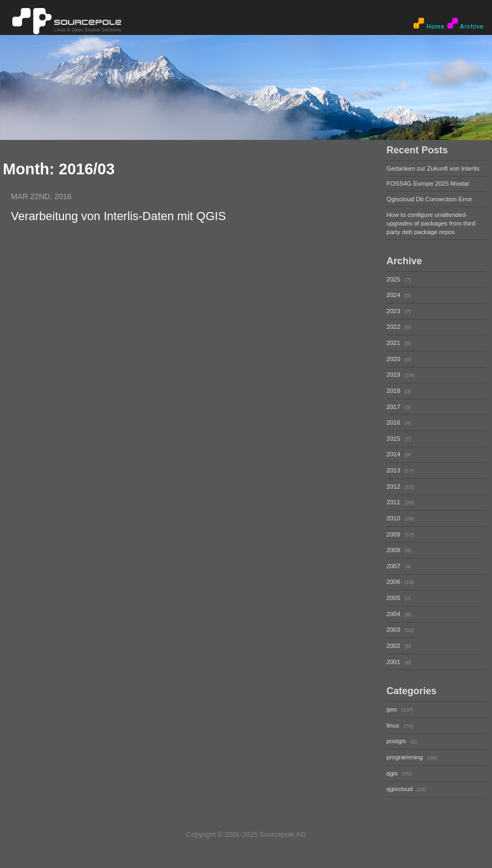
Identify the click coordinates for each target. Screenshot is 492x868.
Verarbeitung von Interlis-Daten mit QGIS (118, 216)
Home (429, 24)
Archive (466, 24)
